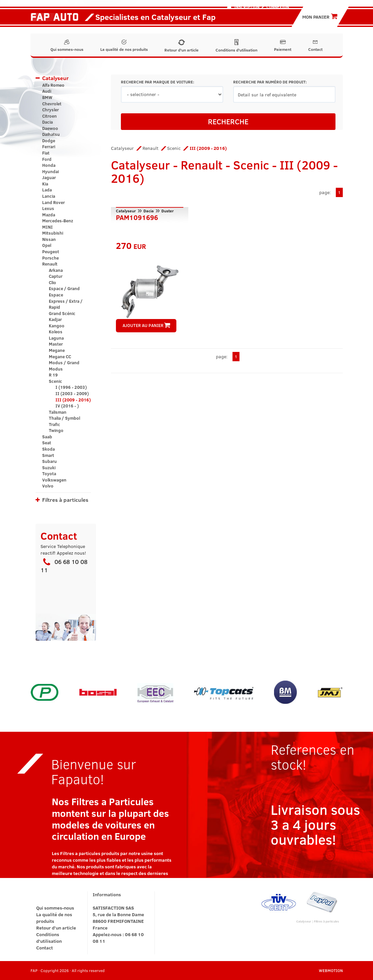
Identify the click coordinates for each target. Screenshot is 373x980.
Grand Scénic (62, 313)
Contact (315, 46)
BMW (47, 97)
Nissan (49, 239)
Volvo (48, 486)
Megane (57, 350)
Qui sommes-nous (67, 46)
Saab (47, 437)
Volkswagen (54, 480)
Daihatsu (51, 134)
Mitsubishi (53, 233)
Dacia (47, 122)
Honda (49, 165)
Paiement (283, 46)
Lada (47, 190)
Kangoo (57, 326)
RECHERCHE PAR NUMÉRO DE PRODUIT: (270, 82)
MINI (47, 227)
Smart (48, 455)
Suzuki (49, 468)
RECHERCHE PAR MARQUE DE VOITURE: (157, 82)
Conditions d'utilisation (236, 46)
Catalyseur (55, 78)
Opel (47, 245)
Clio (52, 282)
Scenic (55, 381)
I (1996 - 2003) (71, 387)
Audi (47, 91)
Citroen (49, 116)
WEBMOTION (331, 970)
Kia (45, 184)
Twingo (56, 430)
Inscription (247, 7)
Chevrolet (52, 104)
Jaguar (49, 177)
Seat (47, 443)
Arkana (56, 270)
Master (56, 344)
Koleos (56, 332)
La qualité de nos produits (124, 46)
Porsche (50, 258)
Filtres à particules (65, 500)
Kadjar (55, 319)
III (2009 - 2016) (73, 400)
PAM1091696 (137, 217)
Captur (56, 276)
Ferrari (49, 147)
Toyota (49, 474)
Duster (168, 211)
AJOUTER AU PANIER (146, 325)
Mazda (49, 215)
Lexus (48, 208)
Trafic (54, 424)
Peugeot (51, 252)
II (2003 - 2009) (72, 393)
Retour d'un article (182, 46)
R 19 (53, 375)
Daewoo (50, 128)
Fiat (46, 153)
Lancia (49, 196)
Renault (50, 264)
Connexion (278, 7)
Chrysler (50, 110)
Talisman (58, 412)
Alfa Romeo (53, 85)
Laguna (56, 338)
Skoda (48, 449)
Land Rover (53, 202)
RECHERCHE (228, 121)
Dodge (49, 141)
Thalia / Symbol (64, 418)
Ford (47, 159)
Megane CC (60, 357)
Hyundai (50, 171)
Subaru (49, 461)
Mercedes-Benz (58, 221)
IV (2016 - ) (67, 406)
